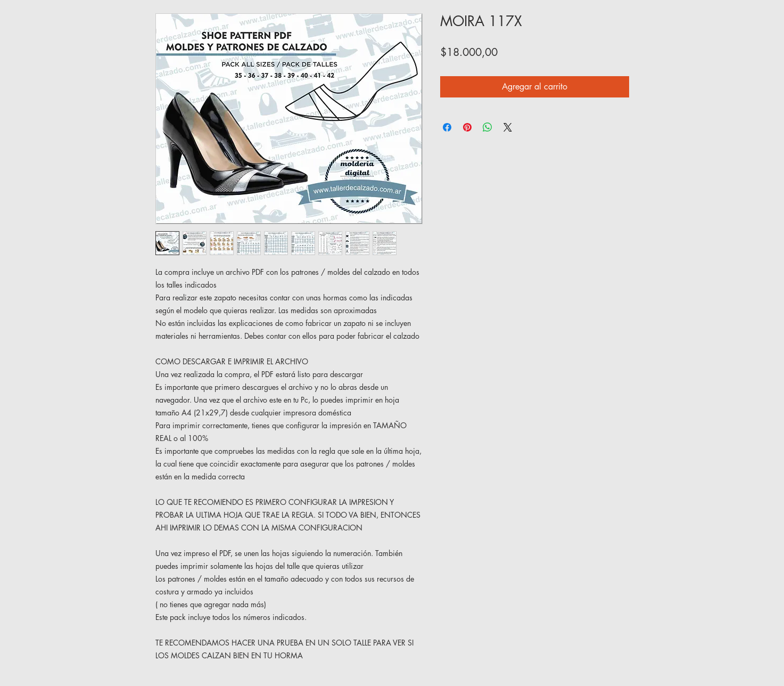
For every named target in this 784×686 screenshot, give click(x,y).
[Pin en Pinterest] (467, 127)
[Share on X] (508, 127)
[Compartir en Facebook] (447, 127)
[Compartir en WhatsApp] (488, 127)
